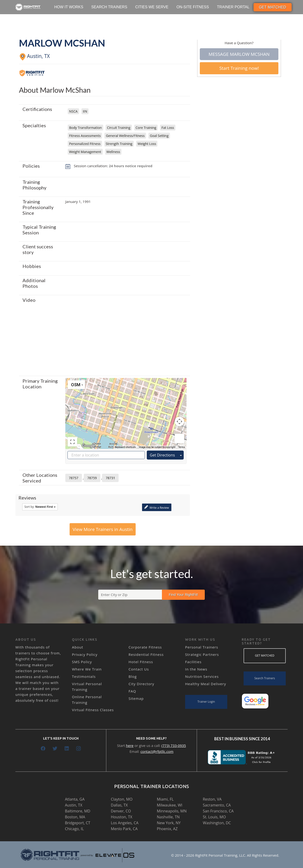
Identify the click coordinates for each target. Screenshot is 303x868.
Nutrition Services (202, 676)
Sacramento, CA (217, 805)
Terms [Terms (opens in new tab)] (182, 447)
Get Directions (162, 455)
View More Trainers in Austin (103, 529)
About (78, 647)
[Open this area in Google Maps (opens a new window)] (89, 446)
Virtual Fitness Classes (93, 710)
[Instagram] (79, 749)
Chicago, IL (74, 829)
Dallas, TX (119, 805)
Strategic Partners (202, 654)
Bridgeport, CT (78, 823)
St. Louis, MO (214, 817)
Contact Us (139, 669)
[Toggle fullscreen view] (72, 442)
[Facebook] (43, 749)
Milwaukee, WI (170, 805)
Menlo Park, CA (124, 829)
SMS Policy (82, 662)
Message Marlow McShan (239, 54)
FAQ (132, 691)
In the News (196, 669)
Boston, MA (75, 817)
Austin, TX (74, 805)
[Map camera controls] (179, 421)
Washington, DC (217, 823)
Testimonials (84, 676)
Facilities (193, 662)
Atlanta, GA (75, 799)
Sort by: (40, 507)
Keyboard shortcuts (125, 447)
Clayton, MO (122, 799)
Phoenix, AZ (167, 829)
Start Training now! (239, 68)
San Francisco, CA (218, 811)
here (130, 745)
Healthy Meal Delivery (206, 684)
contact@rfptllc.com (157, 751)
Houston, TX (121, 817)
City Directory (141, 684)
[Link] (28, 7)
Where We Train (87, 669)
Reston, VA (212, 799)
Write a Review (157, 507)
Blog (133, 676)
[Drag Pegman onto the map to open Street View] (179, 438)
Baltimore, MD (78, 811)
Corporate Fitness (145, 647)
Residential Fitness (146, 654)
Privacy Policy (85, 654)
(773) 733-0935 (174, 745)
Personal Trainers (202, 647)
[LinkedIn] (67, 749)
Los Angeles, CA (125, 823)
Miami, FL (165, 799)
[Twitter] (55, 749)
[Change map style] (76, 385)
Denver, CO (121, 811)
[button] (126, 409)
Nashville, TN (168, 817)
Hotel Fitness (141, 662)
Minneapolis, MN (172, 811)
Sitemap (136, 698)
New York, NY (169, 823)
